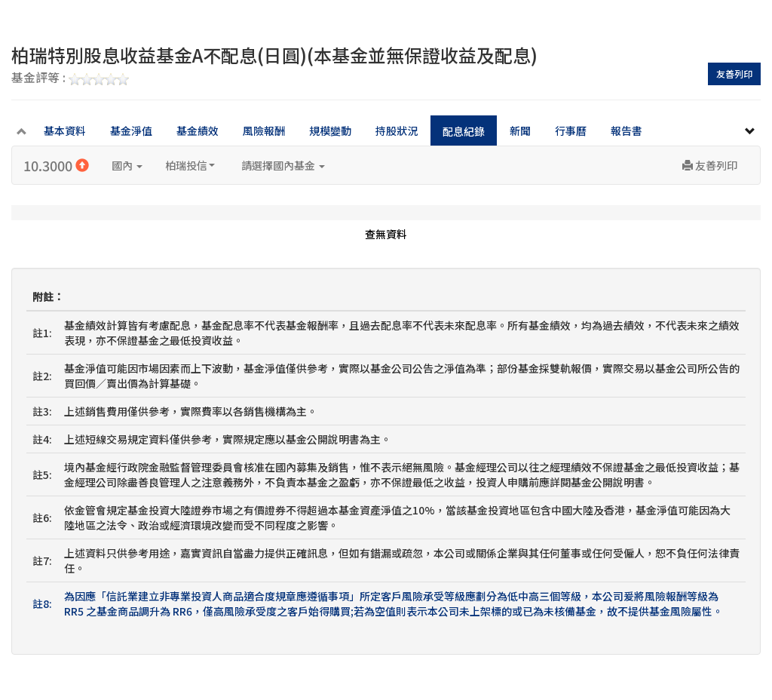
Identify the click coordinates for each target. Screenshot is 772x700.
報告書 (626, 130)
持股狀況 (397, 130)
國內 (127, 165)
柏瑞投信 (190, 165)
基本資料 (65, 130)
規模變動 (330, 130)
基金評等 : (70, 78)
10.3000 (56, 165)
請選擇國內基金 (283, 165)
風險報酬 (264, 130)
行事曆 (571, 130)
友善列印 (734, 74)
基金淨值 (131, 130)
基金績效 (198, 130)
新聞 (520, 130)
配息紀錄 (464, 131)
